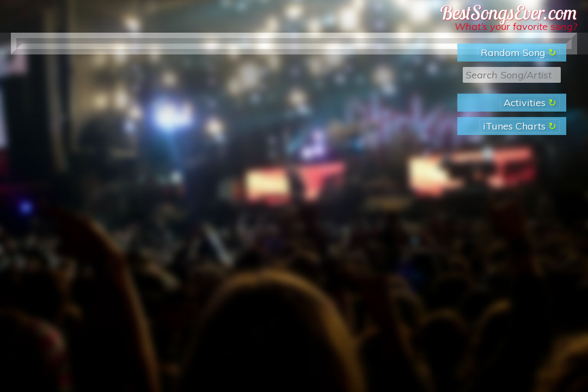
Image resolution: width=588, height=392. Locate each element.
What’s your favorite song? (516, 26)
